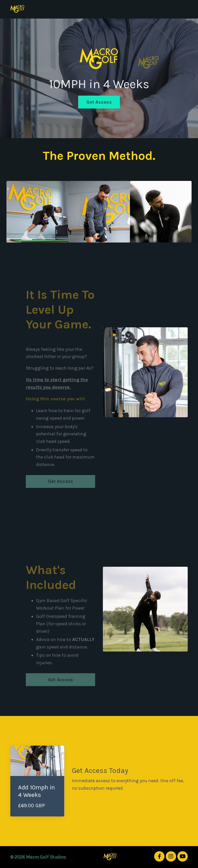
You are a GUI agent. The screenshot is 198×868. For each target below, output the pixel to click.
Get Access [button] (99, 102)
